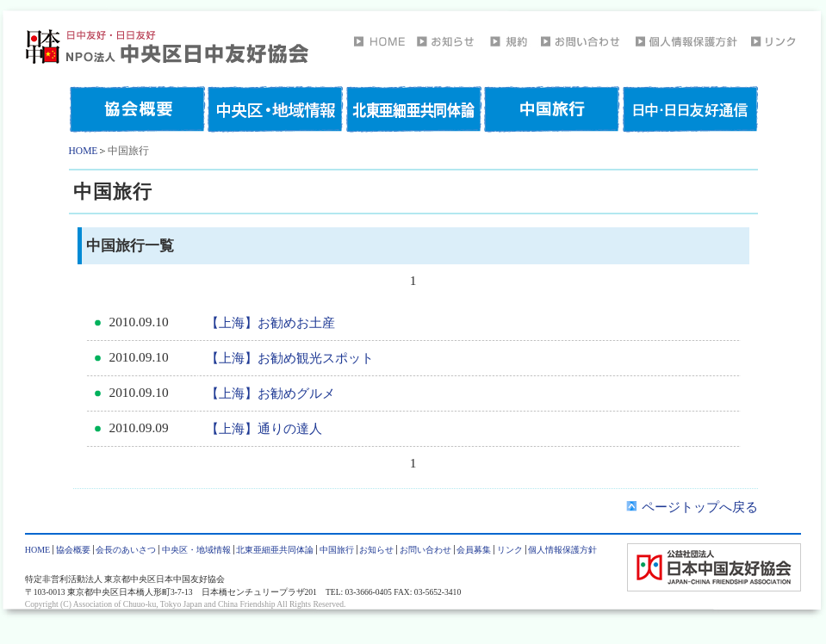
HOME (84, 151)
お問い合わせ (425, 550)
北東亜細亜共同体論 (275, 550)
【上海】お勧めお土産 (270, 322)
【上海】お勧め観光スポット (290, 358)
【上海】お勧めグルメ (270, 393)
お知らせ (376, 550)
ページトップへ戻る (692, 507)
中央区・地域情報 (196, 550)
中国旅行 (337, 550)
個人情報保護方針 (562, 550)
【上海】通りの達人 (264, 428)
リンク (510, 550)
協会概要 (73, 550)
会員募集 (474, 550)
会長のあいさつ (126, 550)
